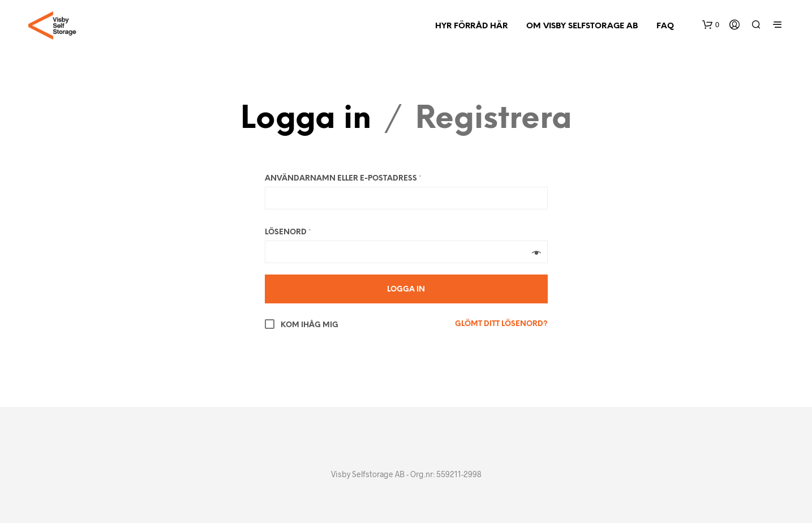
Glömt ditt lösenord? (501, 324)
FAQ (665, 26)
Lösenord (288, 232)
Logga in (306, 119)
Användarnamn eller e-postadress (343, 179)
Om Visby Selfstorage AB (582, 26)
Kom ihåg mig (302, 325)
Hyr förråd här (471, 26)
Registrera (494, 119)
